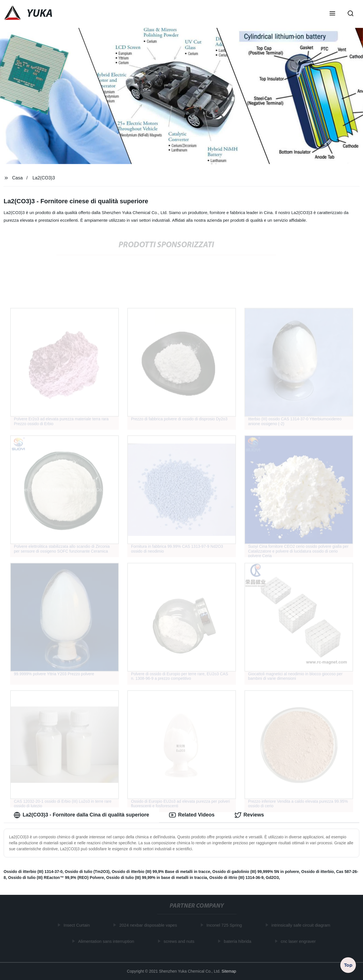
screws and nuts (180, 941)
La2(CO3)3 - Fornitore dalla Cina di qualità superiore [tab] (81, 815)
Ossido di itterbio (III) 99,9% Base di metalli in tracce (161, 872)
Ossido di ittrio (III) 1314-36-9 (236, 878)
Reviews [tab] (249, 815)
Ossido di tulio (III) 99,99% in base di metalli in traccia (157, 878)
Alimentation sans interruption (107, 941)
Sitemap (229, 971)
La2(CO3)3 (44, 178)
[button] (332, 14)
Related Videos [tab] (192, 815)
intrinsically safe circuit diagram (302, 925)
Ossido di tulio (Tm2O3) (87, 872)
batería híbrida (239, 941)
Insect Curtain (78, 925)
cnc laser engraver (299, 941)
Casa (17, 178)
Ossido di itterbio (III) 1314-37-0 (33, 872)
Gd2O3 (272, 878)
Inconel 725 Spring (225, 925)
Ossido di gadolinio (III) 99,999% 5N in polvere (256, 872)
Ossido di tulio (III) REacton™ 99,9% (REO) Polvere (56, 878)
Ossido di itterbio (317, 872)
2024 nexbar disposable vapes (149, 925)
